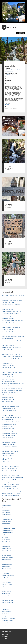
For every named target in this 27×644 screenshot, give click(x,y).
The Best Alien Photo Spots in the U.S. (10, 466)
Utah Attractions (5, 609)
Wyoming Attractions (6, 625)
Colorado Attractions (6, 517)
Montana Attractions (6, 569)
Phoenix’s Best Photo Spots (8, 429)
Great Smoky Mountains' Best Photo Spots (11, 359)
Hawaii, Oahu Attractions (7, 535)
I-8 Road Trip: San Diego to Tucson (10, 368)
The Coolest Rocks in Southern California (11, 475)
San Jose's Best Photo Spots (8, 449)
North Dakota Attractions (7, 587)
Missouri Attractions (6, 566)
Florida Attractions (6, 524)
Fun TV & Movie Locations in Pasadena (11, 352)
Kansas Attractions (6, 546)
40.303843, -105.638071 (11, 75)
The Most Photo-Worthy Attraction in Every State (13, 478)
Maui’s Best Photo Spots (7, 397)
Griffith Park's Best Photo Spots (9, 361)
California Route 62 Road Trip (8, 323)
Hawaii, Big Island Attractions (8, 528)
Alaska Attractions (6, 508)
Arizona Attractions (6, 510)
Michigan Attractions (6, 560)
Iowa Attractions (5, 544)
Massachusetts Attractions (8, 557)
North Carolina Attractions (8, 585)
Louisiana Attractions (6, 551)
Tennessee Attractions (7, 605)
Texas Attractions (6, 607)
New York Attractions (6, 582)
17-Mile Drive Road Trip (7, 298)
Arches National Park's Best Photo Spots (11, 305)
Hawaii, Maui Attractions (7, 533)
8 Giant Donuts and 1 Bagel (8, 302)
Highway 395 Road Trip (7, 363)
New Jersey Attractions (7, 578)
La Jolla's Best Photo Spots (8, 379)
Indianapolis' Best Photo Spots (9, 370)
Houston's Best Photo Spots (8, 366)
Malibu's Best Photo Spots (8, 395)
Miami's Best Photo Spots (8, 402)
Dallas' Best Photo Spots (7, 339)
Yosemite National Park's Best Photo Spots (11, 493)
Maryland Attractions (6, 555)
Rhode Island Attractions (7, 598)
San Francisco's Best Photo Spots (9, 447)
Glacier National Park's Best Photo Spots (11, 354)
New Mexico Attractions (7, 580)
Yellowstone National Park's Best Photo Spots (12, 491)
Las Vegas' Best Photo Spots (8, 381)
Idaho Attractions (6, 537)
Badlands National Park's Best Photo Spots (11, 311)
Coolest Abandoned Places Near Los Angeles (12, 334)
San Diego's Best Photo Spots (9, 444)
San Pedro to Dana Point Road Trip (10, 451)
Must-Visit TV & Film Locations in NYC (10, 406)
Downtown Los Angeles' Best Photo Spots (11, 348)
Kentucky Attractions (6, 548)
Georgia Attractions (6, 526)
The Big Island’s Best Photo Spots (9, 473)
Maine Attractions (6, 553)
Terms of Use (5, 639)
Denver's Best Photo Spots (8, 343)
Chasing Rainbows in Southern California (11, 327)
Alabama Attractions (6, 506)
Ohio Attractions (5, 589)
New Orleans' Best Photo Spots (9, 411)
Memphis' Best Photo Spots (8, 399)
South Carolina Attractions (8, 600)
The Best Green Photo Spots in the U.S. (11, 469)
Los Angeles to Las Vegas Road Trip (10, 393)
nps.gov (7, 105)
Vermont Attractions (6, 612)
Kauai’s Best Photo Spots (7, 375)
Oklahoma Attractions (7, 591)
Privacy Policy (5, 637)
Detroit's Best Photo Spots (8, 345)
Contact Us (4, 641)
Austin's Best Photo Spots (8, 309)
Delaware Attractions (6, 521)
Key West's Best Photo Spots (8, 377)
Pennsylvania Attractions (7, 596)
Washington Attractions (7, 616)
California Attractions (6, 515)
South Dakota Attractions (7, 603)
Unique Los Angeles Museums (9, 482)
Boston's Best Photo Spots (8, 318)
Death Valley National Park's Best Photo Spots (12, 341)
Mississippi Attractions (7, 564)
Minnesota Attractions (7, 562)
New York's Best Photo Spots (8, 413)
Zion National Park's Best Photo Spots (10, 496)
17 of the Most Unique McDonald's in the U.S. (12, 300)
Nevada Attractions (6, 573)
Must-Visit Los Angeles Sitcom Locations (11, 404)
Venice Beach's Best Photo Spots (9, 487)
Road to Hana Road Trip (7, 438)
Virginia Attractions (6, 614)
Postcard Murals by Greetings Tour (10, 433)
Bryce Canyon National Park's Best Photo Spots (13, 321)
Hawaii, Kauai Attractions (7, 530)
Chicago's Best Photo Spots (8, 330)
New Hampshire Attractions (8, 576)
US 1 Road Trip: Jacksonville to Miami (10, 484)
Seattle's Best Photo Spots (8, 453)
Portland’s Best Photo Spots (8, 431)
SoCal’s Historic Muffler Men (8, 464)
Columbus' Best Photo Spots (8, 332)
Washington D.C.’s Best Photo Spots (10, 489)
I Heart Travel (5, 634)
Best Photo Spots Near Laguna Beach (10, 314)
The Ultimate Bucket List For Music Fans (11, 480)
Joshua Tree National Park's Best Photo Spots (12, 372)
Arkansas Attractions (6, 512)
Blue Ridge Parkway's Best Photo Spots (11, 316)
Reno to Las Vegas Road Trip (8, 435)
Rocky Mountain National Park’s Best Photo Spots (13, 440)
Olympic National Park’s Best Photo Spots (11, 417)
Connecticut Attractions (7, 519)
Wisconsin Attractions (7, 623)
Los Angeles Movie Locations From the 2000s (12, 388)
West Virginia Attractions (7, 621)
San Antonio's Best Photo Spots (9, 442)
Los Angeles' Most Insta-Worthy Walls (10, 386)
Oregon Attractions (6, 594)
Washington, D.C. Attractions (8, 618)
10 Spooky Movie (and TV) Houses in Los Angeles (13, 296)
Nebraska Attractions (6, 571)
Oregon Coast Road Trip (7, 420)
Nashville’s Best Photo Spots (8, 408)
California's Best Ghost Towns (8, 325)
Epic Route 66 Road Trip (7, 350)
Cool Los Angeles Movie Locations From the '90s (13, 336)
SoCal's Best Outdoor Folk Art (8, 462)
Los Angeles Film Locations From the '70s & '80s (13, 384)
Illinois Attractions (6, 539)
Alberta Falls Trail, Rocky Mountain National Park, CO (13, 71)
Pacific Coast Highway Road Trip (9, 424)
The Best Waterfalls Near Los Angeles (10, 471)
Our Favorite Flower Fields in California (11, 422)
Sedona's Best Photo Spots (8, 456)
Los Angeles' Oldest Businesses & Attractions (12, 390)
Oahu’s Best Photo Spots (7, 415)
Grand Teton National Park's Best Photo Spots (12, 357)
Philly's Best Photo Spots (7, 426)
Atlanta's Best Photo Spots (8, 307)
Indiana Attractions (6, 542)
